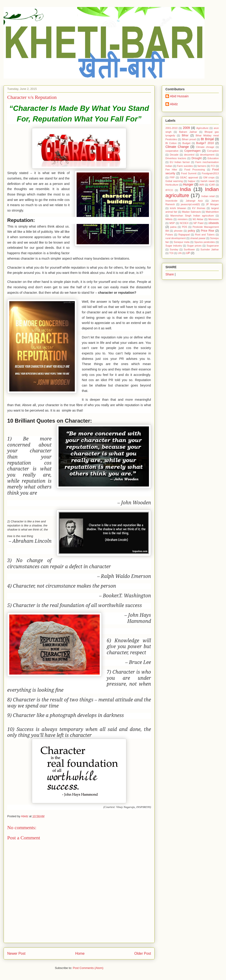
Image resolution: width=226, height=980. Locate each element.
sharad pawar (198, 238)
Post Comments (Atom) (88, 968)
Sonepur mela (181, 242)
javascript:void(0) (190, 204)
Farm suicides (185, 166)
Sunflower (189, 249)
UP (188, 253)
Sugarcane (213, 246)
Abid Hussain (179, 96)
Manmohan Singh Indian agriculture (192, 216)
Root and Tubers (205, 235)
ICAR (212, 185)
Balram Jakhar (188, 132)
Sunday (174, 249)
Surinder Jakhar (210, 249)
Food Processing (195, 170)
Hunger (188, 184)
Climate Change (177, 147)
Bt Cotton (171, 143)
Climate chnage (205, 147)
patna (173, 227)
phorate (178, 231)
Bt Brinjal (207, 139)
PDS (185, 227)
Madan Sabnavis (191, 212)
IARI (202, 185)
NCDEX (184, 223)
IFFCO (169, 190)
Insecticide (171, 201)
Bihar (185, 135)
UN (180, 253)
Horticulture (172, 185)
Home (80, 953)
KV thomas (199, 208)
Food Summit (189, 173)
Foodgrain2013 (210, 173)
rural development (176, 238)
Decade (174, 155)
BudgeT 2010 (205, 143)
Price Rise (208, 231)
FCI (213, 166)
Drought (197, 158)
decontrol (189, 155)
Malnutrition (212, 212)
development (207, 155)
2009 (186, 128)
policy (191, 231)
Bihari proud (189, 139)
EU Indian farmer (180, 162)
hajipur (192, 181)
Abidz (174, 104)
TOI (171, 253)
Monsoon (214, 219)
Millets (169, 219)
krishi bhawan (178, 208)
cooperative (172, 151)
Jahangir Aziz (194, 201)
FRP (172, 177)
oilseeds (214, 223)
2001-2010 (172, 128)
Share (170, 274)
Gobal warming (174, 181)
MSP (172, 223)
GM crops (209, 177)
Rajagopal (184, 235)
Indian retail (208, 196)
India (185, 189)
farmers (202, 166)
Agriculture (202, 128)
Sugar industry (174, 246)
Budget (186, 143)
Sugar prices (194, 246)
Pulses (169, 235)
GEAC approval (189, 177)
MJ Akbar (198, 219)
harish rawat (208, 181)
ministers (183, 219)
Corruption (213, 151)
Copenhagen (193, 151)
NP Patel (199, 223)
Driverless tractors (176, 158)
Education (213, 158)
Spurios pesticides (204, 242)
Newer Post (16, 953)
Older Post (143, 953)
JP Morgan (212, 204)
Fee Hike (171, 170)
